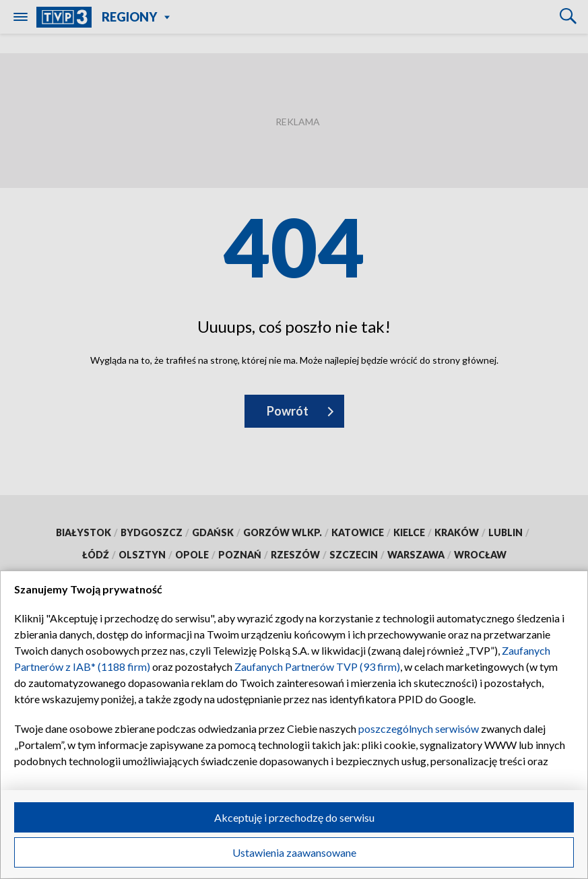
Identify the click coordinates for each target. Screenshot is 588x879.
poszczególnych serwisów (419, 728)
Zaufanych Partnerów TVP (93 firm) (317, 666)
